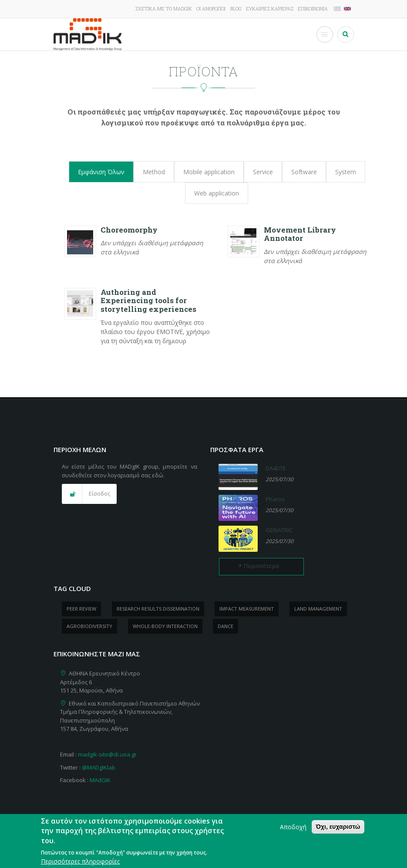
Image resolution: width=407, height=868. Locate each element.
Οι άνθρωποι (211, 8)
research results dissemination (158, 609)
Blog (236, 8)
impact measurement (247, 609)
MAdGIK (100, 780)
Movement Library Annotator (300, 234)
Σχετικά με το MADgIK (164, 8)
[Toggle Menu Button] (325, 34)
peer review (81, 609)
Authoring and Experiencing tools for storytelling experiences (148, 301)
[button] (89, 494)
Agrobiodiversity (89, 626)
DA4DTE (276, 468)
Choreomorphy (129, 230)
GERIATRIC (279, 530)
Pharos (275, 499)
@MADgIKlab (99, 767)
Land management (318, 609)
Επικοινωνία (313, 8)
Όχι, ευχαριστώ (338, 831)
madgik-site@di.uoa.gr (107, 754)
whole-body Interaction (165, 626)
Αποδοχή (293, 832)
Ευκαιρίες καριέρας (270, 8)
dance (225, 626)
